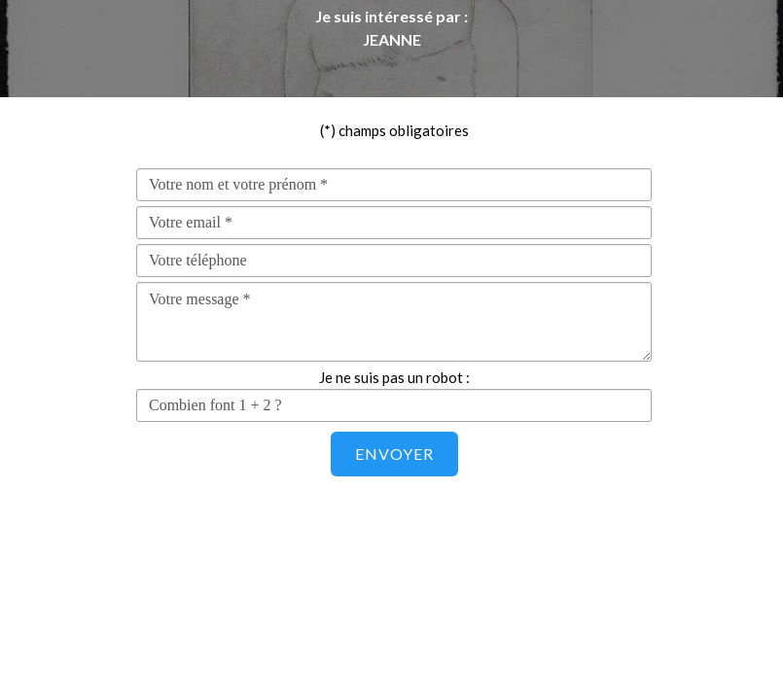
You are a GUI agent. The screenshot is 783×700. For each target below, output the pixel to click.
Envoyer (394, 454)
